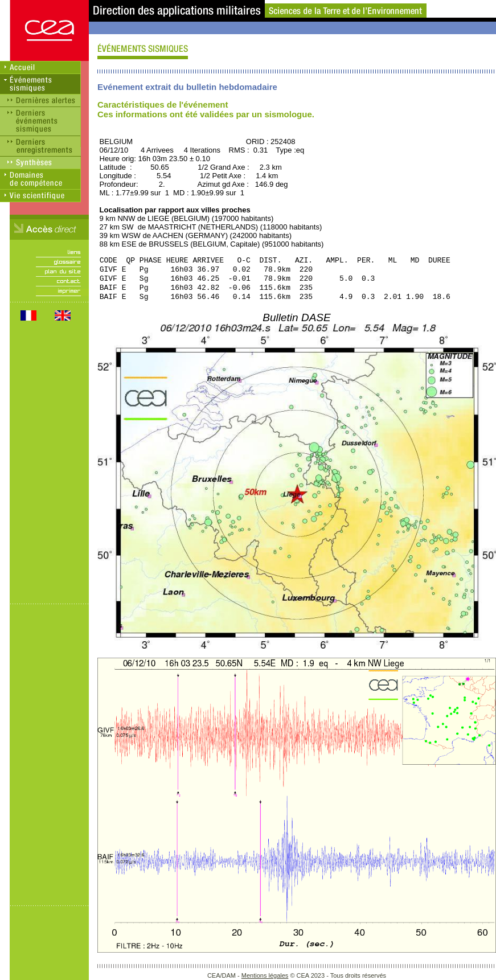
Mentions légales (265, 975)
